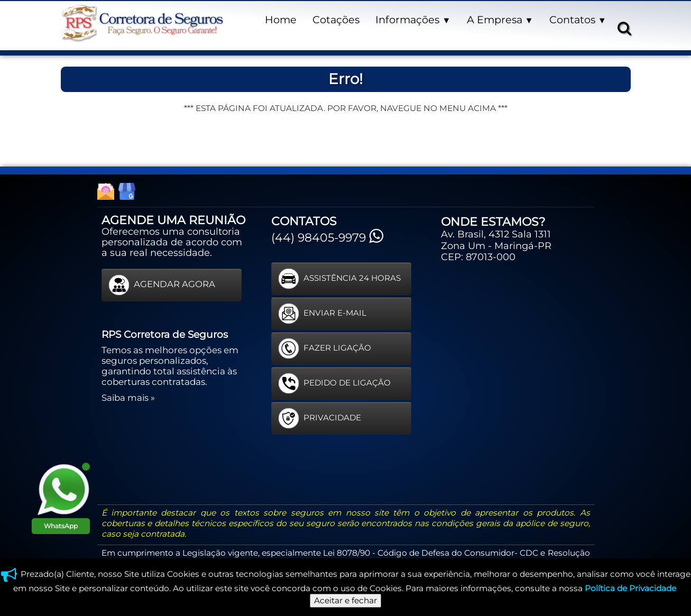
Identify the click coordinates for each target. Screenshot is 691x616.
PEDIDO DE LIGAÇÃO (334, 383)
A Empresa (500, 20)
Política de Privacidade (630, 588)
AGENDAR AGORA (162, 285)
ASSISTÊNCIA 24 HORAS (339, 279)
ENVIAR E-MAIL (322, 314)
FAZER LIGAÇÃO (325, 348)
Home (281, 20)
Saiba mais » (128, 398)
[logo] (142, 24)
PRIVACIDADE (320, 418)
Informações (413, 20)
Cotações (336, 20)
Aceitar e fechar (345, 600)
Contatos (578, 20)
